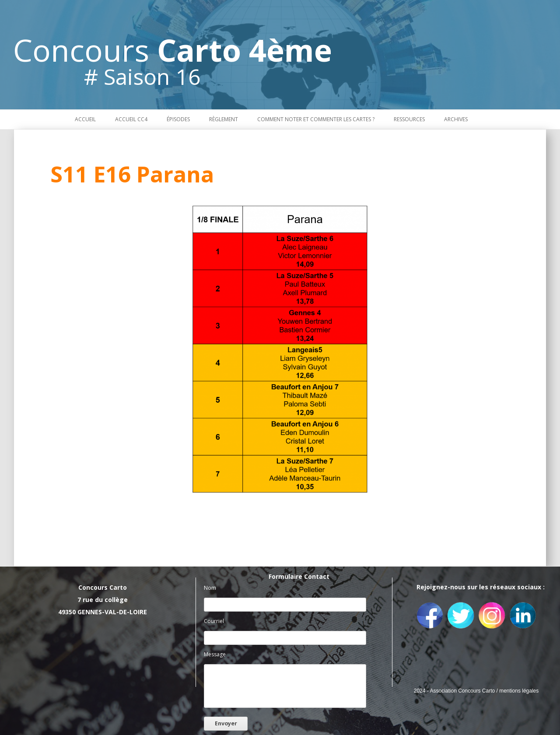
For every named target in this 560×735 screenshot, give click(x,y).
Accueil (85, 119)
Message (215, 654)
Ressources (409, 119)
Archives (456, 119)
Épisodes (178, 119)
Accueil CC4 (131, 119)
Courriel (214, 621)
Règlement (224, 119)
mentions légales (519, 691)
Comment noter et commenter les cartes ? (316, 119)
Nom (210, 588)
